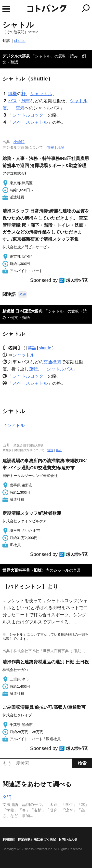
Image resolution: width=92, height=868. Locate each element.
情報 (50, 147)
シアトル (16, 425)
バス (13, 101)
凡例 (61, 147)
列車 (26, 101)
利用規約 (9, 839)
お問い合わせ (68, 839)
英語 (32, 348)
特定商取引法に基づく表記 (37, 839)
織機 (13, 94)
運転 (33, 369)
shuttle (20, 41)
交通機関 (52, 362)
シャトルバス (60, 369)
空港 (20, 108)
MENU (6, 9)
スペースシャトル (30, 122)
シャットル (41, 94)
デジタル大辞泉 (16, 56)
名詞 (23, 295)
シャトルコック (28, 115)
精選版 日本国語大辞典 (23, 311)
